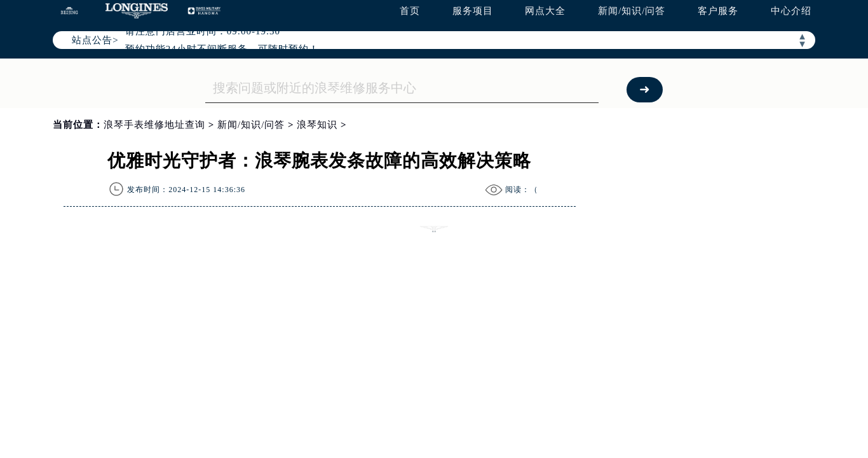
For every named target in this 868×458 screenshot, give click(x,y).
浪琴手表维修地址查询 (154, 125)
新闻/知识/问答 (632, 11)
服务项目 (473, 11)
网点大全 (545, 11)
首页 (410, 11)
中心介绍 (791, 11)
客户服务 (718, 11)
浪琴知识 (317, 125)
